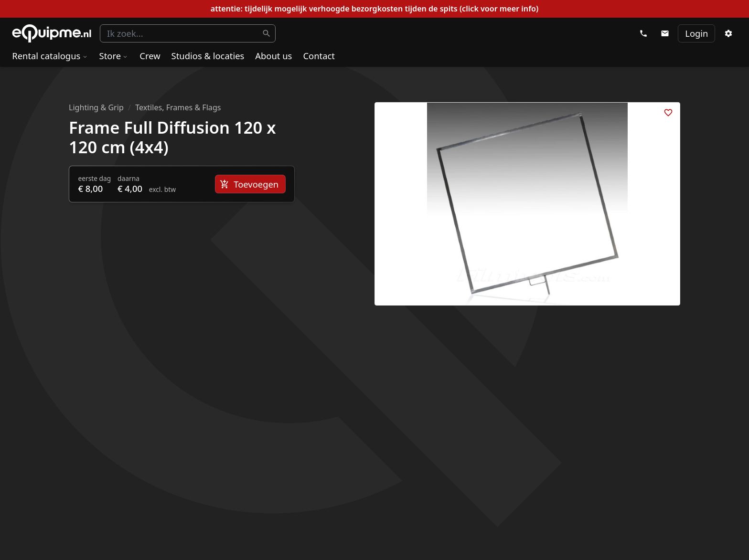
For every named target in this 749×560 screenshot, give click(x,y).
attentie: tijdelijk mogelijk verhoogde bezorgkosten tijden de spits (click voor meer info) (375, 9)
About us (273, 56)
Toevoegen (249, 184)
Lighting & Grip (96, 107)
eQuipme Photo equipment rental (52, 34)
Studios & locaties (208, 56)
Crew (150, 56)
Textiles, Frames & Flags (178, 107)
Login (696, 33)
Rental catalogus (50, 56)
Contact (319, 56)
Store (114, 56)
